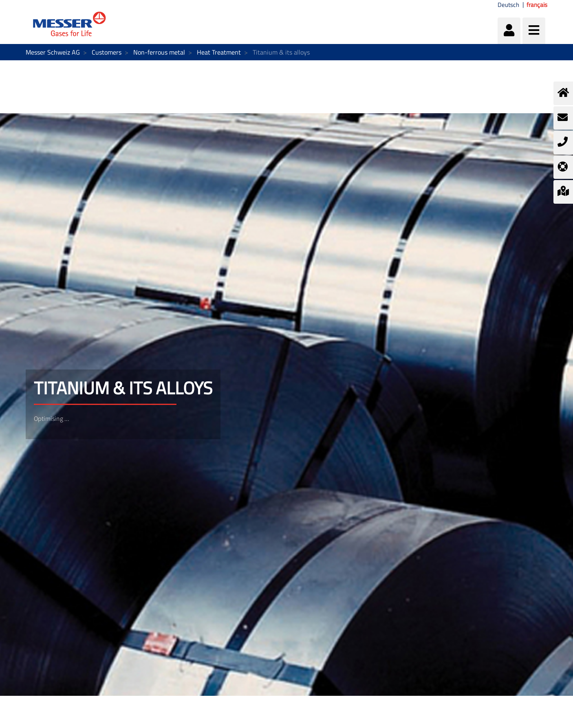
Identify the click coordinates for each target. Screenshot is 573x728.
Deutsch (508, 5)
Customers (107, 52)
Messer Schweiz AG (53, 52)
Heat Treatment (219, 52)
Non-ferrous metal (159, 52)
